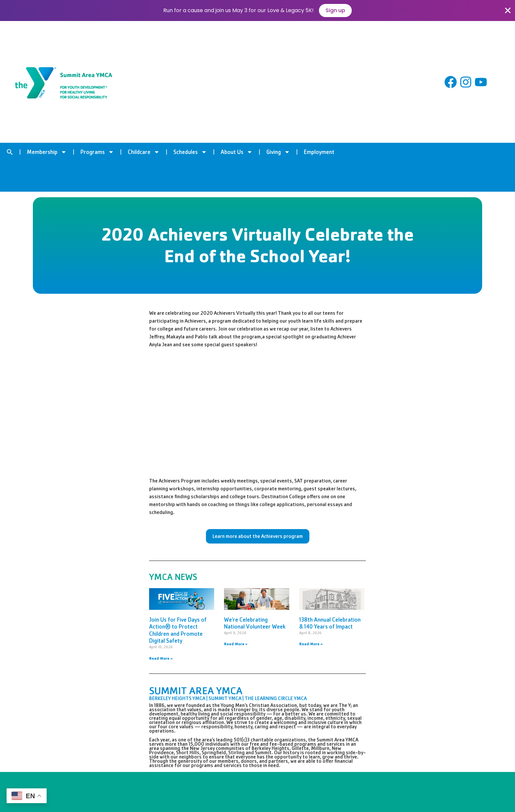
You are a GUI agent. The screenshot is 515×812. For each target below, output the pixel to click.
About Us (237, 152)
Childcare (144, 152)
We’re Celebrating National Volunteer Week (255, 623)
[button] (10, 152)
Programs (97, 152)
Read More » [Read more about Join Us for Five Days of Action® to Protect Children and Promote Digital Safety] (161, 658)
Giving (278, 152)
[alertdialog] (257, 11)
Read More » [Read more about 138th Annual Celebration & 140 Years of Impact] (311, 644)
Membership (47, 152)
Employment (319, 152)
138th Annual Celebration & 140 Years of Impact (330, 623)
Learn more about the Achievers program (258, 536)
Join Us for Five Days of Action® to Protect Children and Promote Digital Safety (178, 630)
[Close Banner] (508, 11)
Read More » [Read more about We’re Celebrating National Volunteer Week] (236, 644)
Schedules (190, 152)
